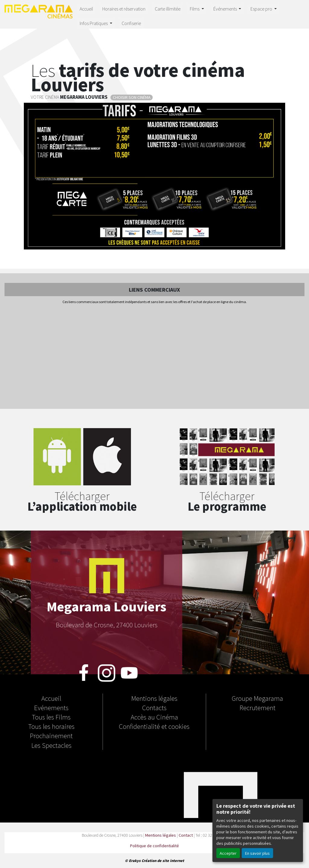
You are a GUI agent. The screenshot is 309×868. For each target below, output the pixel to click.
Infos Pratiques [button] (94, 23)
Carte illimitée (168, 9)
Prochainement (51, 735)
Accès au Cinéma (154, 717)
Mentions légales (154, 698)
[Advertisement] (154, 357)
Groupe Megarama (257, 698)
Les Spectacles (51, 745)
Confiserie (131, 23)
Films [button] (195, 9)
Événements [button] (226, 9)
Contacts (154, 707)
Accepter (228, 853)
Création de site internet (163, 860)
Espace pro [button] (262, 9)
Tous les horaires (51, 726)
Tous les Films (51, 717)
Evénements (51, 707)
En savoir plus (257, 853)
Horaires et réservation (124, 9)
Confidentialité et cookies (154, 726)
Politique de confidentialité (154, 846)
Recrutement (258, 707)
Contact (186, 835)
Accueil (86, 9)
